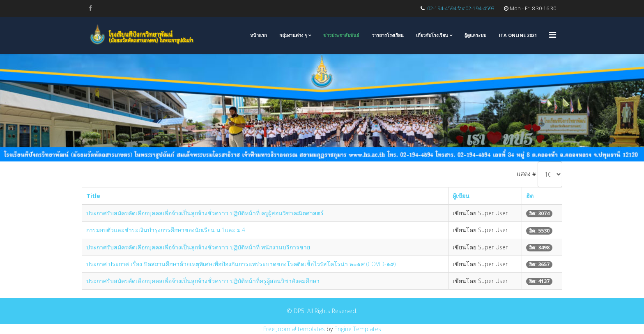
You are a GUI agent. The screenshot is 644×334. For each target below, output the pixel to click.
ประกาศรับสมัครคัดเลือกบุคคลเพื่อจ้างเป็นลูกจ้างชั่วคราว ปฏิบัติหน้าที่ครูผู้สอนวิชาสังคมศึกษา (203, 281)
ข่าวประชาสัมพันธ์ (341, 35)
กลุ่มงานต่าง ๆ (293, 35)
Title (93, 196)
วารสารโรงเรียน (388, 35)
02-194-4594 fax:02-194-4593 (461, 8)
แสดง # (526, 174)
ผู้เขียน (461, 196)
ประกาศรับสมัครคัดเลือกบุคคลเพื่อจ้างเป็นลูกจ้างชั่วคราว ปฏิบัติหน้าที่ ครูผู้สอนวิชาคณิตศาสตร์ (205, 213)
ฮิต (530, 196)
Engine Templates (358, 329)
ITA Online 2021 (518, 35)
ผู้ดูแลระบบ (475, 35)
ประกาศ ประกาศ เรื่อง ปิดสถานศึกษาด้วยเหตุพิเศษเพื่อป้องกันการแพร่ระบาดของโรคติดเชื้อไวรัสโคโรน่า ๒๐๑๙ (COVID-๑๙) (241, 264)
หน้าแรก (259, 35)
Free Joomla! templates (294, 329)
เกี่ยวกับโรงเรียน (432, 35)
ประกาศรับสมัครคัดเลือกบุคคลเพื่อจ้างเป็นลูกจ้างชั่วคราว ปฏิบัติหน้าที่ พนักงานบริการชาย (198, 247)
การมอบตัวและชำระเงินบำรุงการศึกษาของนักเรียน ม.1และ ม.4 (166, 230)
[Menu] (553, 35)
